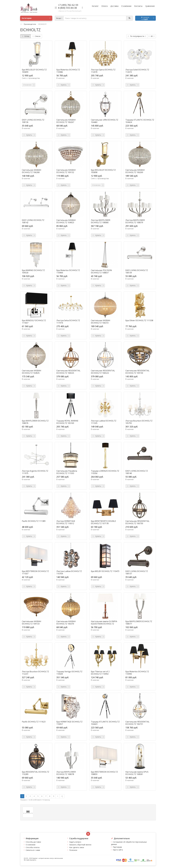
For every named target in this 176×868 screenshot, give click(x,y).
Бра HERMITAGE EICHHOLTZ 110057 (69, 723)
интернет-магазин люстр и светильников (51, 858)
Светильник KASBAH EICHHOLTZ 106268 (32, 171)
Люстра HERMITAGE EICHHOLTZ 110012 (66, 522)
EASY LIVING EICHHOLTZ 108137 (137, 572)
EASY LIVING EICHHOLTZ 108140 (137, 472)
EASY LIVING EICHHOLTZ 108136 (33, 121)
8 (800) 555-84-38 (67, 8)
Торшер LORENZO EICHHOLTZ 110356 (105, 472)
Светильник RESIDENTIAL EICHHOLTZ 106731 (137, 723)
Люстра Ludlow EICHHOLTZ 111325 (104, 422)
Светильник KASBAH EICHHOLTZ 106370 (66, 623)
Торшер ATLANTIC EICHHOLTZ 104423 (105, 723)
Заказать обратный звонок (80, 845)
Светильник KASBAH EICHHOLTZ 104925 (32, 372)
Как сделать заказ (77, 847)
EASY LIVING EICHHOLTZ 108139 (137, 271)
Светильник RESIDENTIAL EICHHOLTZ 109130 (137, 372)
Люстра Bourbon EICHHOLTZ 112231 (35, 673)
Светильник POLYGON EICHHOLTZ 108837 (101, 271)
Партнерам (117, 847)
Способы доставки (33, 842)
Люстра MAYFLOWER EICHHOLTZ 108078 (66, 773)
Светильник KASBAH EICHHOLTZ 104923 (66, 221)
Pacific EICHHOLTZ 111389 (34, 521)
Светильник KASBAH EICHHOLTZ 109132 (66, 171)
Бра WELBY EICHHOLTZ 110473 (105, 571)
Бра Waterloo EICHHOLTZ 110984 (68, 271)
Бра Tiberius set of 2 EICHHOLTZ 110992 (100, 673)
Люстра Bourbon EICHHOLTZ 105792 (139, 422)
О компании (31, 845)
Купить (62, 85)
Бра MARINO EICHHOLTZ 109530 (33, 271)
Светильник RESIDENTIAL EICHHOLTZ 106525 (68, 372)
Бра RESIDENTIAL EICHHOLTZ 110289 (36, 773)
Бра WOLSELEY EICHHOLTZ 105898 (103, 171)
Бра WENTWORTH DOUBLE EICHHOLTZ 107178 (103, 522)
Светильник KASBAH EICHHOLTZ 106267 (66, 121)
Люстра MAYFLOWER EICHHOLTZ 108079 (135, 221)
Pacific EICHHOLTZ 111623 (34, 722)
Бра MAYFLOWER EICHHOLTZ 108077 (139, 623)
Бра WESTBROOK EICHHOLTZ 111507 (35, 572)
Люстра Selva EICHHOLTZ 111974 (68, 322)
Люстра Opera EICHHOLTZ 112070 (103, 71)
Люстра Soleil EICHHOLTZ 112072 (137, 71)
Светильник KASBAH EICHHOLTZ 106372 (101, 322)
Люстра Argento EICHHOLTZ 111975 (35, 472)
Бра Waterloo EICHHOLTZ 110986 (68, 71)
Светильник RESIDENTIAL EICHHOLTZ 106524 (103, 372)
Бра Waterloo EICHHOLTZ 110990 (137, 673)
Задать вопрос (75, 842)
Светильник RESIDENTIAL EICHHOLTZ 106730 (137, 522)
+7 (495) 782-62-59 (68, 5)
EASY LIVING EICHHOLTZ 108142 (33, 221)
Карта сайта (118, 850)
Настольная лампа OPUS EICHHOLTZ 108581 (137, 773)
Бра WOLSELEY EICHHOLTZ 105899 (34, 71)
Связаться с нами (33, 850)
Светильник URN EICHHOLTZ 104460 (105, 121)
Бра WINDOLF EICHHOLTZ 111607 (34, 322)
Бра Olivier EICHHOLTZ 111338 (139, 320)
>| (62, 796)
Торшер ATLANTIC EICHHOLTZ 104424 (140, 121)
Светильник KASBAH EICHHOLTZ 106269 (135, 171)
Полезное (73, 850)
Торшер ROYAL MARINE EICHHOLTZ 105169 (67, 422)
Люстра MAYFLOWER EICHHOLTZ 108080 (101, 221)
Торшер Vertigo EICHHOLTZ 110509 (69, 673)
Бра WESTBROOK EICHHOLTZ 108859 (104, 773)
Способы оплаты (33, 847)
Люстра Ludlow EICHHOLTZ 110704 (69, 572)
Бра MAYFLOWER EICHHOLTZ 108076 (35, 422)
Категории (36, 18)
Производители (30, 24)
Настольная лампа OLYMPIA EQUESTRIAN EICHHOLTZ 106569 (104, 624)
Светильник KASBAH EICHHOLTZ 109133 (32, 623)
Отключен (27, 85)
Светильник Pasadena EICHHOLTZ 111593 (67, 472)
